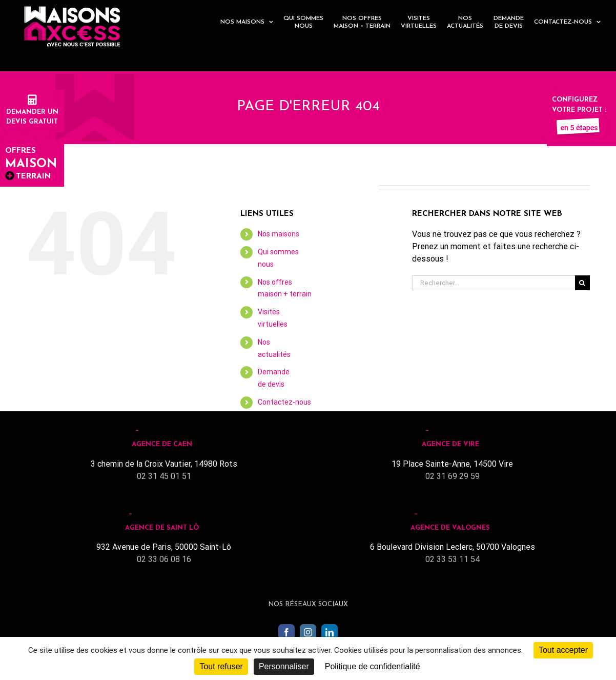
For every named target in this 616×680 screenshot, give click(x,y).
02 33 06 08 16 (164, 559)
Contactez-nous (284, 402)
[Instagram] (308, 632)
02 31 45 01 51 (164, 476)
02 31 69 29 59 (453, 476)
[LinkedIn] (330, 632)
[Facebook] (286, 632)
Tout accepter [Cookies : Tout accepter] (563, 650)
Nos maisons (279, 234)
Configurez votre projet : (579, 110)
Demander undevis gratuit (32, 112)
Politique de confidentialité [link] (373, 666)
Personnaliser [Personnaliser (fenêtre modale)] (284, 666)
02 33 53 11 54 (453, 559)
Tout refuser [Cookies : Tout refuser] (221, 666)
